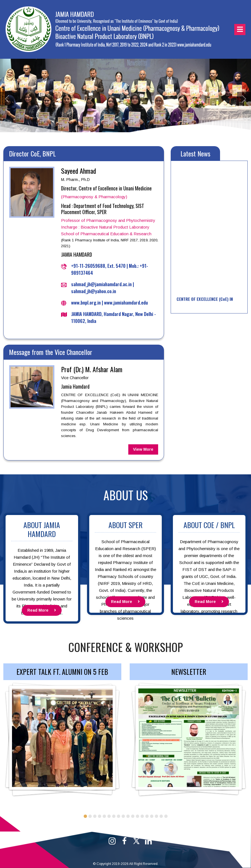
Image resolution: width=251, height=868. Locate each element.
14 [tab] (147, 816)
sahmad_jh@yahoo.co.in (94, 291)
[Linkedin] (148, 841)
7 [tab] (114, 816)
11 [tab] (133, 816)
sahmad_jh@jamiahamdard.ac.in (101, 284)
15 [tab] (152, 816)
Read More (42, 610)
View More (143, 449)
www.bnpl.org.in (86, 302)
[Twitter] (136, 841)
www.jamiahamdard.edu (126, 302)
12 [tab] (137, 816)
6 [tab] (109, 816)
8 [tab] (119, 816)
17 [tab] (161, 816)
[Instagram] (112, 841)
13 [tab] (142, 816)
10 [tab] (128, 816)
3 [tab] (95, 816)
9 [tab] (123, 816)
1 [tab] (85, 816)
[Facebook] (124, 841)
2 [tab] (90, 816)
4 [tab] (100, 816)
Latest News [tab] (195, 153)
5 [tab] (104, 816)
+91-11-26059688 (88, 266)
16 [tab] (156, 816)
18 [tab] (166, 816)
